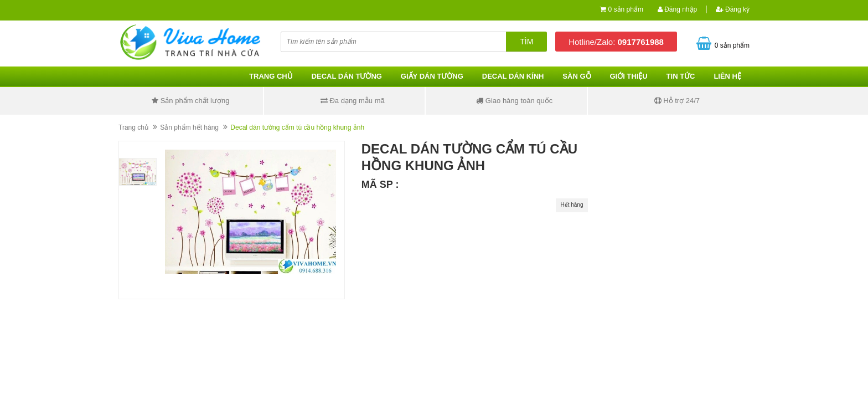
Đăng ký (733, 9)
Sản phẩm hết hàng (189, 127)
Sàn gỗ (577, 76)
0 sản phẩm (626, 9)
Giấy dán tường (432, 76)
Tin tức (681, 76)
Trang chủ (271, 76)
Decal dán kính (513, 76)
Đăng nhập (677, 9)
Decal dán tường (347, 76)
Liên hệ (727, 76)
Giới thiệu (628, 76)
